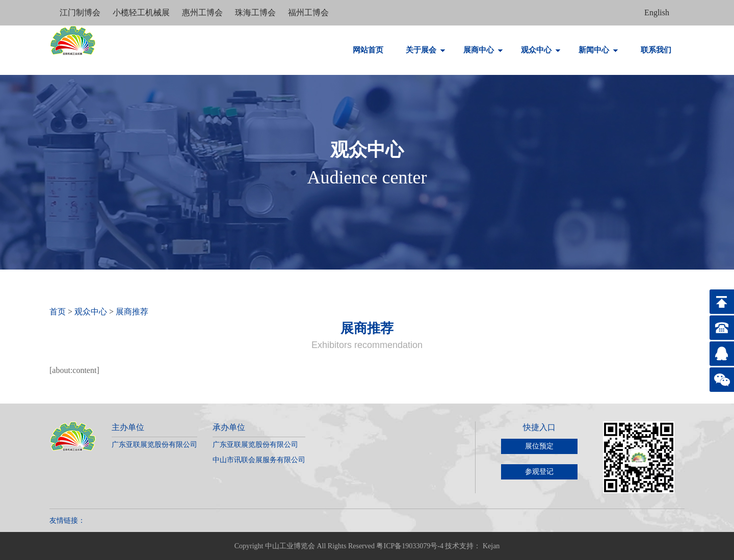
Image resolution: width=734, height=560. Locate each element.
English (657, 12)
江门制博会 (81, 12)
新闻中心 (598, 50)
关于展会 (426, 50)
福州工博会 (308, 12)
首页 (58, 312)
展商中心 (483, 50)
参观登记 (539, 472)
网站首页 (368, 50)
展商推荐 (132, 312)
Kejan (491, 546)
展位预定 (539, 446)
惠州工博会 (203, 12)
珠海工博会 (256, 12)
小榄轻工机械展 (142, 12)
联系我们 (656, 50)
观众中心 (541, 50)
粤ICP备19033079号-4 (410, 546)
